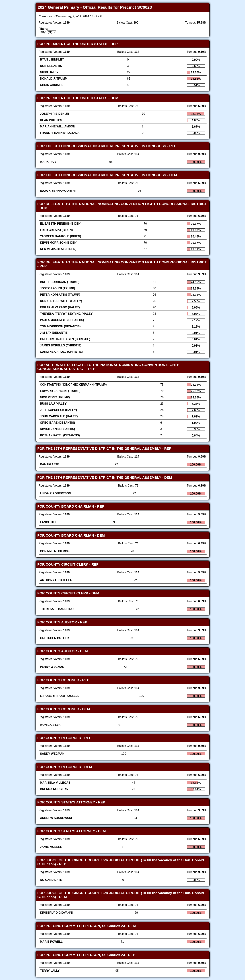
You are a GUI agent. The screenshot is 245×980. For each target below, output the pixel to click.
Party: (42, 32)
